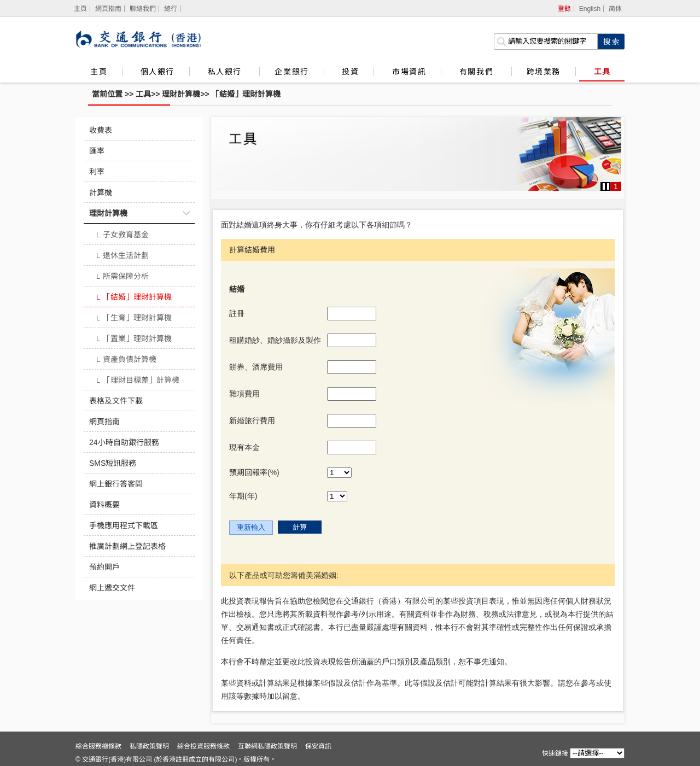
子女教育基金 (122, 236)
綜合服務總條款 (98, 746)
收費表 (101, 130)
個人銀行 (157, 72)
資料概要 (104, 505)
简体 (615, 9)
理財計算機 (181, 94)
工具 (602, 72)
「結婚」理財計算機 (246, 94)
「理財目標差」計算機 (137, 381)
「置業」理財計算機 (133, 340)
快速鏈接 (555, 753)
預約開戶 (104, 567)
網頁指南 (108, 9)
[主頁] (81, 9)
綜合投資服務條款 (203, 746)
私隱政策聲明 (149, 746)
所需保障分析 (122, 277)
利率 (97, 172)
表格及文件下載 (116, 401)
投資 (350, 72)
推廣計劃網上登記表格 (127, 546)
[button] (606, 186)
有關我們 (478, 72)
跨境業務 (544, 72)
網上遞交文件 (112, 588)
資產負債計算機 (126, 360)
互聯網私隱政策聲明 (267, 746)
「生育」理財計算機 (133, 319)
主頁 (99, 72)
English (590, 9)
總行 (171, 9)
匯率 (97, 151)
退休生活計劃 (122, 256)
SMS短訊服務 (113, 463)
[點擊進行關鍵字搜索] (611, 42)
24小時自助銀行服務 (124, 442)
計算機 (101, 192)
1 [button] (616, 186)
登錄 (564, 9)
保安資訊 (318, 746)
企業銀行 (291, 72)
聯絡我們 (143, 9)
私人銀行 (226, 72)
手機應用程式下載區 (124, 525)
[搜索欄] (546, 42)
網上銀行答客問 (116, 484)
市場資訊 (409, 72)
